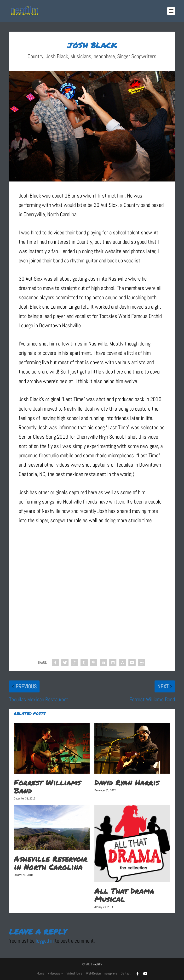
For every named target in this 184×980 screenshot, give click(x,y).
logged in (45, 941)
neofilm (97, 964)
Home (40, 973)
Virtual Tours (74, 973)
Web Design (93, 973)
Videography (55, 973)
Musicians (81, 56)
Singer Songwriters (137, 56)
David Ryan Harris (127, 782)
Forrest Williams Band (47, 787)
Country (35, 56)
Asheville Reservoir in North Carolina (51, 863)
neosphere (104, 56)
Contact (126, 973)
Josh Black (57, 56)
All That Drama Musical (124, 895)
